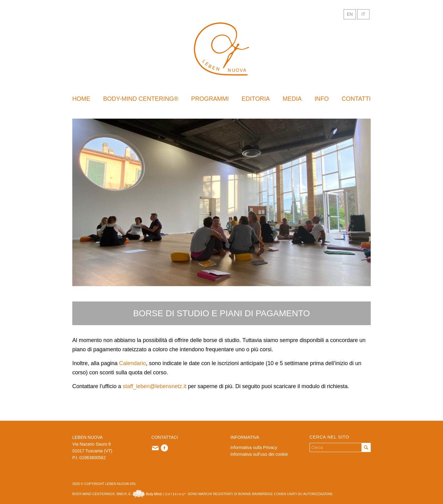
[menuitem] (81, 99)
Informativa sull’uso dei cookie (259, 454)
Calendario (132, 363)
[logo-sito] (221, 49)
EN (350, 14)
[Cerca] (340, 447)
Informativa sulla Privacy (254, 447)
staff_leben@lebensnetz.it (155, 386)
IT (363, 14)
